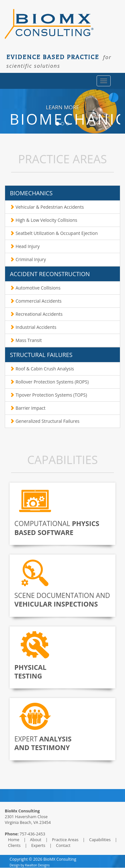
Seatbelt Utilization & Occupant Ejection (54, 233)
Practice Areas (65, 840)
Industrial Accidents (33, 327)
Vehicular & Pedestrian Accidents (47, 207)
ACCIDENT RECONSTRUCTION (50, 274)
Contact (63, 845)
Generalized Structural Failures (45, 421)
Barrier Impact (28, 408)
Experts (39, 845)
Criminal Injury (28, 259)
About (36, 840)
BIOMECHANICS (31, 193)
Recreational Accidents (36, 314)
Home (14, 840)
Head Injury (25, 246)
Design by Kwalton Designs (30, 865)
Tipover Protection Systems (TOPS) (48, 395)
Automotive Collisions (35, 288)
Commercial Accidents (36, 301)
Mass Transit (26, 340)
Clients (15, 845)
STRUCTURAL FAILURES (41, 355)
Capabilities (100, 840)
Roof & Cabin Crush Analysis (42, 369)
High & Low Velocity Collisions (44, 220)
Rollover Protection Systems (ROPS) (49, 382)
